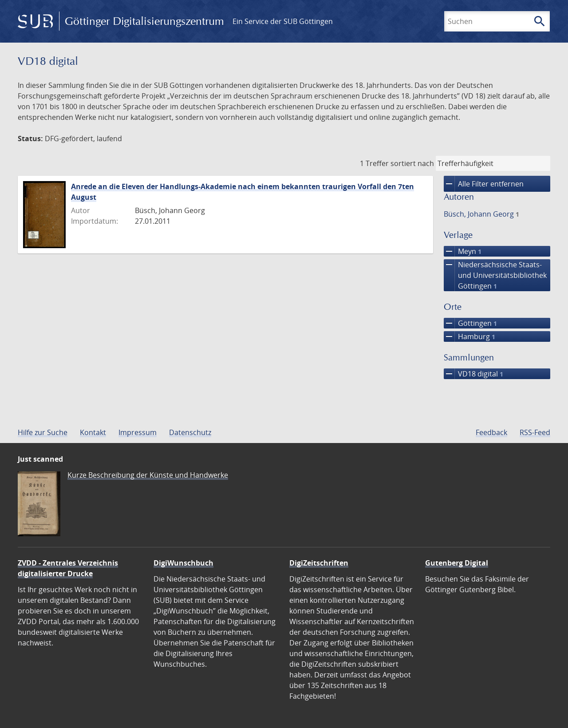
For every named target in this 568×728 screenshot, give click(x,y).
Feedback (491, 432)
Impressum (138, 432)
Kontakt (93, 432)
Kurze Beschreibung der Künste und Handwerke (148, 475)
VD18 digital (473, 374)
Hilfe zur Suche (43, 432)
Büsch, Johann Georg (481, 214)
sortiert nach (412, 163)
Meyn (463, 251)
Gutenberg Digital (457, 563)
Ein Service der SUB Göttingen (283, 21)
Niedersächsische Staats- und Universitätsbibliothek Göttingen (495, 275)
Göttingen (470, 323)
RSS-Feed (535, 432)
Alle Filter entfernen (484, 184)
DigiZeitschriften (319, 563)
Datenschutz (190, 432)
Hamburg (469, 336)
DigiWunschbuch (183, 563)
